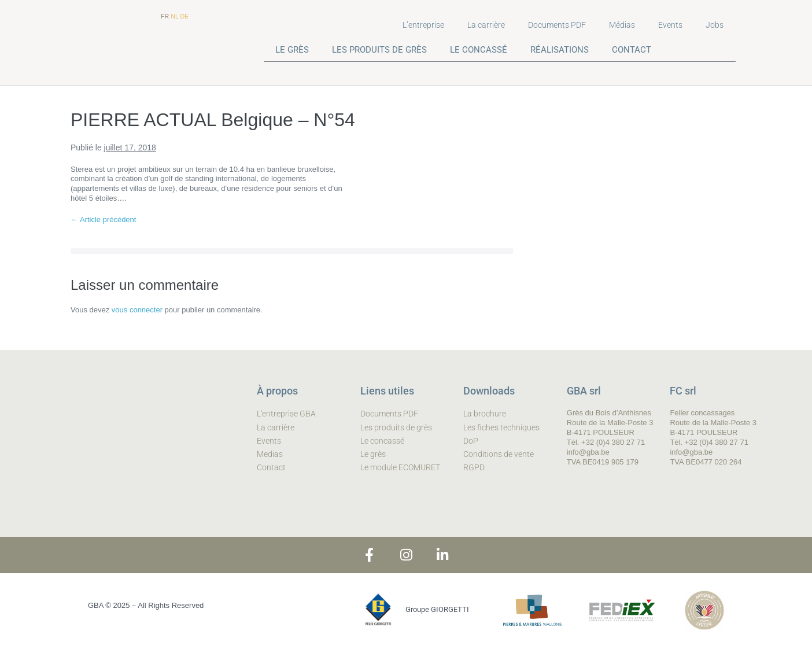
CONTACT (632, 50)
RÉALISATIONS (560, 50)
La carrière (486, 25)
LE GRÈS (292, 50)
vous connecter (137, 310)
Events (670, 25)
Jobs (715, 25)
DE (184, 16)
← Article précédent (103, 220)
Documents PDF (557, 25)
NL (174, 16)
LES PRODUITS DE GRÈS (379, 50)
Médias (622, 25)
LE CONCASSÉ (479, 50)
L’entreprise (423, 25)
